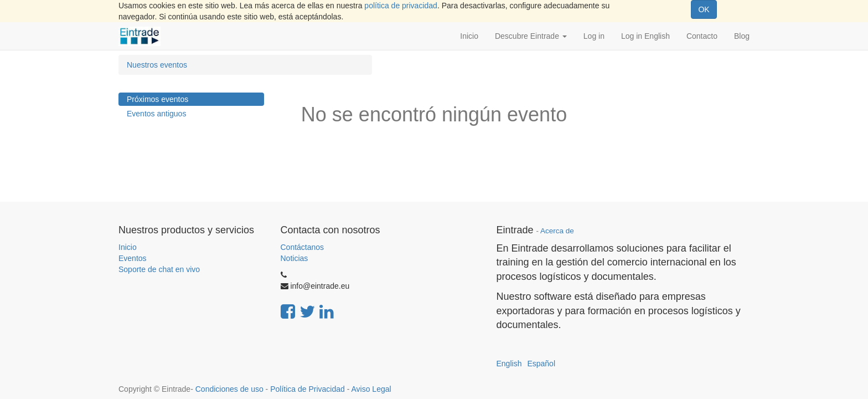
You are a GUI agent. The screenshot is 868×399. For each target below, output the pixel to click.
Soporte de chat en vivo (159, 269)
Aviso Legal (371, 389)
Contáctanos (303, 247)
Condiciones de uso (229, 389)
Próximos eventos (157, 99)
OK (704, 9)
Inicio (128, 247)
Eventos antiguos (156, 114)
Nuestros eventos (157, 65)
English (509, 364)
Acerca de (557, 231)
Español (541, 364)
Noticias (294, 258)
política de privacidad (401, 6)
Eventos (133, 258)
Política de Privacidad (308, 389)
